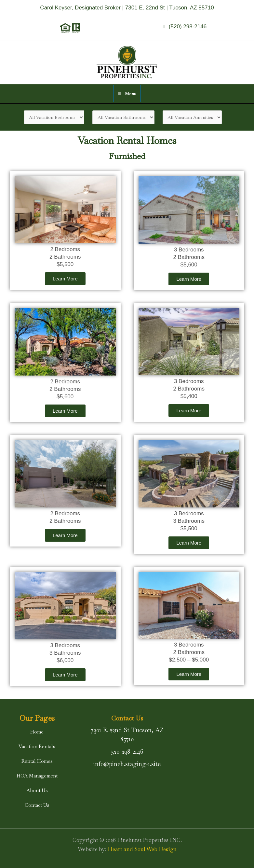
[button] (37, 732)
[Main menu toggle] (127, 94)
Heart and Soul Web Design (142, 849)
